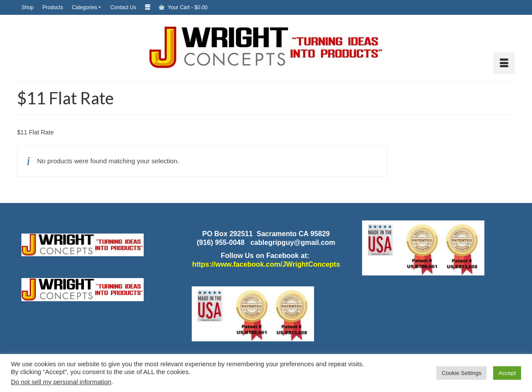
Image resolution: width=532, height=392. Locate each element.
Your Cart (183, 7)
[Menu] (504, 63)
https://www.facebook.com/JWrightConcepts (266, 264)
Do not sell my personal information (61, 382)
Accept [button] (507, 373)
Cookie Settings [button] (461, 373)
